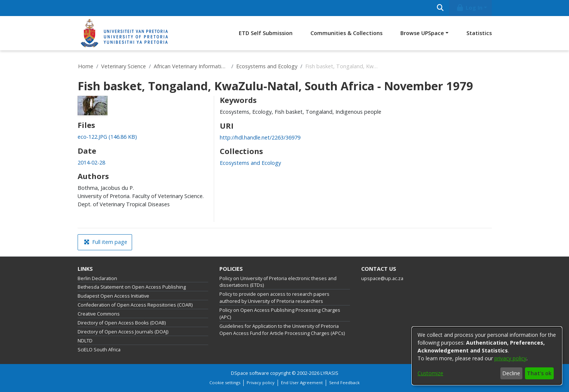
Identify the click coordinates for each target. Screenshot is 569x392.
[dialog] (487, 356)
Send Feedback (344, 382)
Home (86, 66)
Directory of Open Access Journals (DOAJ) (123, 332)
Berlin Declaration (97, 278)
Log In (469, 8)
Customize (430, 373)
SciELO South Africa (99, 350)
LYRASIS (329, 373)
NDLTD (85, 341)
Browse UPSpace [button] (422, 33)
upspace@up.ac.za (382, 278)
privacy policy (510, 358)
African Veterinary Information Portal (191, 66)
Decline (511, 373)
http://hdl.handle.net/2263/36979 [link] (260, 137)
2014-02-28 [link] (91, 162)
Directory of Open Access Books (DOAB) (122, 323)
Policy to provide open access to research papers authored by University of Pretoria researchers (274, 298)
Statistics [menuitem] (479, 33)
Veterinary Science (124, 66)
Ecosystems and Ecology (267, 66)
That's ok (539, 373)
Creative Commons (99, 314)
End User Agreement (302, 382)
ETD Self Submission (266, 33)
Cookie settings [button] (225, 382)
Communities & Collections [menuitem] (346, 33)
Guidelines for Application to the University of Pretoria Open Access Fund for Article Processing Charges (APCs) (282, 330)
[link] (107, 137)
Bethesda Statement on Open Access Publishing (132, 287)
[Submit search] (440, 8)
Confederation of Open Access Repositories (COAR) (135, 305)
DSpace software (250, 373)
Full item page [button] (106, 242)
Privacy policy (261, 382)
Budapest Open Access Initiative (113, 296)
